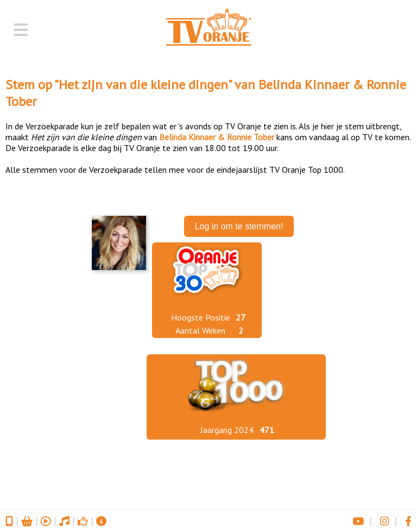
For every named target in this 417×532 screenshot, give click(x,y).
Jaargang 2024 (227, 430)
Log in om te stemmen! (239, 226)
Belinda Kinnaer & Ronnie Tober (217, 137)
